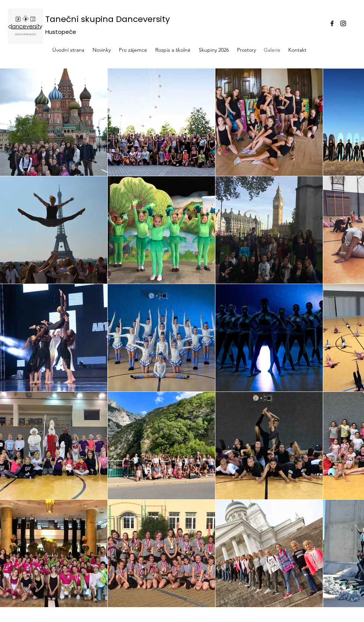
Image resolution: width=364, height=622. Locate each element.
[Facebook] (332, 23)
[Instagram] (343, 23)
